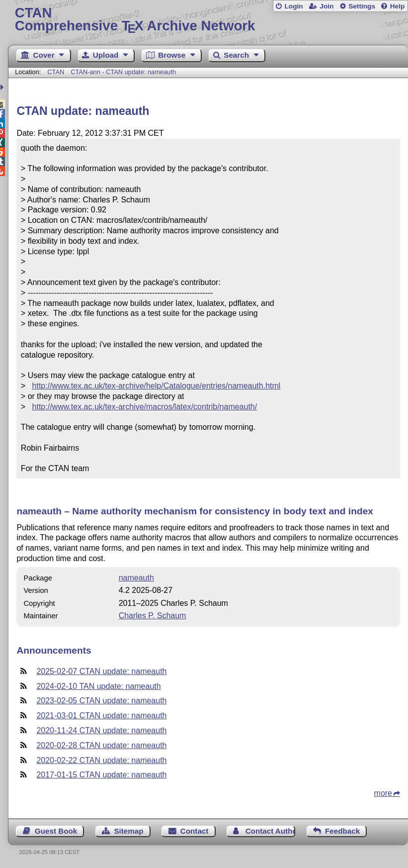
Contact (195, 831)
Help (398, 6)
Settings (362, 6)
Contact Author (270, 831)
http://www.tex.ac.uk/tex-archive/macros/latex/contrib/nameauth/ (145, 407)
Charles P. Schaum (153, 616)
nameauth (136, 578)
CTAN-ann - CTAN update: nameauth (123, 72)
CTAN (56, 72)
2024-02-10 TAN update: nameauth (98, 686)
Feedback (342, 831)
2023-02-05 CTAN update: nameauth (101, 701)
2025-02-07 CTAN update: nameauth (101, 671)
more (383, 793)
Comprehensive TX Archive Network (208, 20)
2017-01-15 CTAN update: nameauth (101, 775)
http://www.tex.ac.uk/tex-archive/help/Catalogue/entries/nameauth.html (157, 386)
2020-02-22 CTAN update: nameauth (101, 760)
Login (293, 6)
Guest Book (56, 831)
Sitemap (128, 831)
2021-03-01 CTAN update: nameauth (101, 716)
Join (326, 6)
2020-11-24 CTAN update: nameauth (101, 730)
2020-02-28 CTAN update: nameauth (101, 745)
